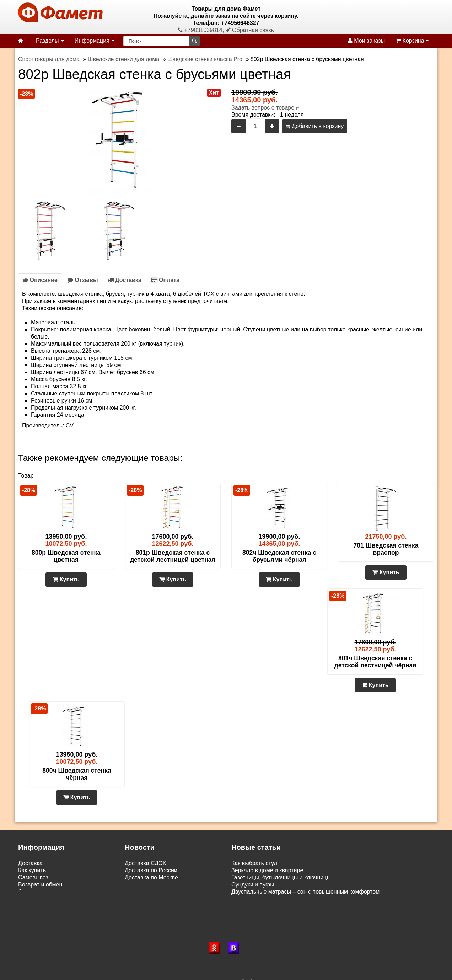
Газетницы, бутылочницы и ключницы (281, 877)
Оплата (165, 280)
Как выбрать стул (254, 863)
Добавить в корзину (315, 126)
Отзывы (83, 280)
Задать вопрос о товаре (263, 108)
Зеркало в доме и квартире (267, 870)
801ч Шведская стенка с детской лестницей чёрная (375, 662)
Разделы (50, 41)
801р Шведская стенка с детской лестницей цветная (173, 556)
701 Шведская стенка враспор (386, 549)
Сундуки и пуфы (253, 885)
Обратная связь (250, 30)
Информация (95, 41)
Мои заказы (366, 41)
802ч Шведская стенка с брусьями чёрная (279, 556)
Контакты (30, 899)
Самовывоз (33, 877)
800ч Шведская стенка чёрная (77, 774)
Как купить (32, 870)
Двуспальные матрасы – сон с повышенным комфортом (305, 892)
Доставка (125, 280)
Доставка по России (151, 870)
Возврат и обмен (40, 885)
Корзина (412, 41)
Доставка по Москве (151, 877)
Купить (66, 579)
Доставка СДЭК (145, 863)
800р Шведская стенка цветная (66, 556)
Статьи (27, 892)
